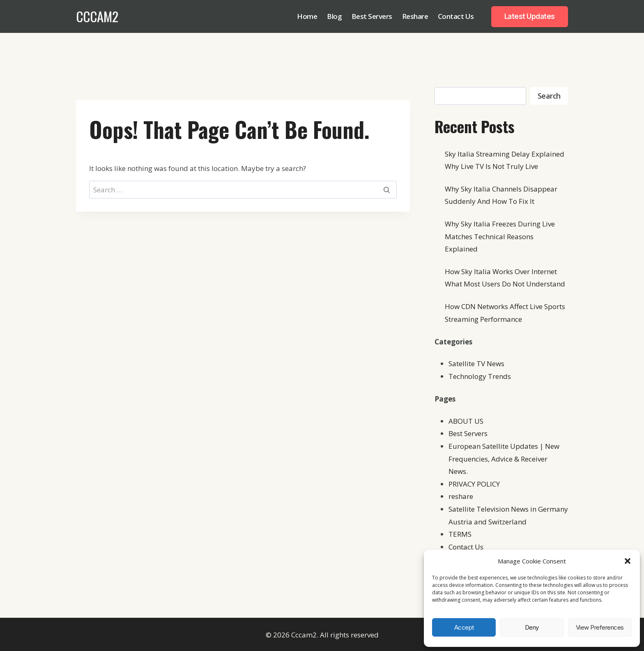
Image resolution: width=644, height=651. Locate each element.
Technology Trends (480, 376)
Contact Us (456, 16)
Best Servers (372, 16)
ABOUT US (466, 421)
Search (549, 96)
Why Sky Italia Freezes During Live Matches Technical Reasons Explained (500, 236)
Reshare (415, 16)
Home (307, 16)
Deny (532, 627)
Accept (464, 627)
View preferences (600, 627)
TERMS (460, 534)
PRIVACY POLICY (474, 484)
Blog (334, 16)
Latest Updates (530, 16)
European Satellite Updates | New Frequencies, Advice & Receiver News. (504, 459)
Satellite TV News (476, 364)
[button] (628, 561)
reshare (461, 496)
